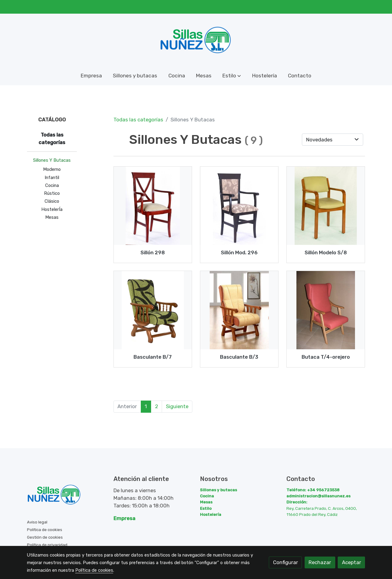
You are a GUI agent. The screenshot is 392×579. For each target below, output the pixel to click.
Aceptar (351, 562)
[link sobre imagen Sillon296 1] (239, 206)
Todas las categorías (138, 120)
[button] (232, 76)
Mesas (206, 502)
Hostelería (211, 514)
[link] (196, 40)
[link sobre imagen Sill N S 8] (326, 206)
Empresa (124, 518)
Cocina (207, 496)
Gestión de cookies (45, 537)
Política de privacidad (47, 545)
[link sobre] (66, 496)
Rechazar (320, 562)
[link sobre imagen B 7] (153, 310)
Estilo (206, 508)
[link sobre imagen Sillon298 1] (153, 206)
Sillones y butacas (218, 490)
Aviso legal (37, 522)
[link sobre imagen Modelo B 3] (239, 310)
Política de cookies (45, 530)
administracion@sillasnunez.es (318, 496)
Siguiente (177, 406)
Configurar (286, 562)
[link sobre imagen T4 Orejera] (326, 310)
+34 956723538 (323, 490)
